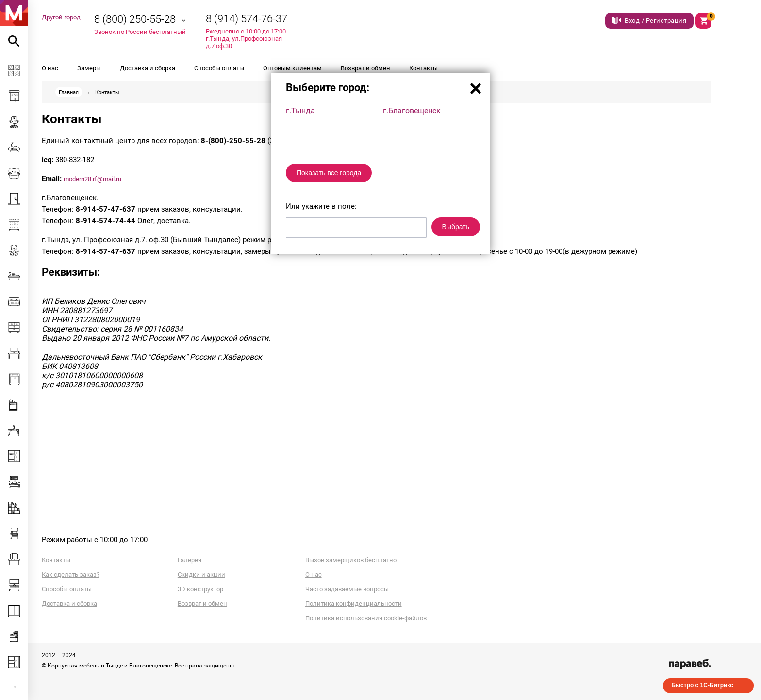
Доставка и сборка (148, 68)
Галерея (190, 560)
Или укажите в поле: (321, 206)
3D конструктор (200, 589)
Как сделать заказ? (71, 575)
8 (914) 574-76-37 (247, 19)
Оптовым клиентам (292, 68)
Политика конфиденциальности (354, 604)
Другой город (61, 17)
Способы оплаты (219, 68)
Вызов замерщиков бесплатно (351, 560)
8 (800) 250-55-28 (135, 19)
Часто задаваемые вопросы (347, 589)
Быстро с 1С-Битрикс (702, 685)
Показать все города (329, 173)
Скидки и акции (201, 575)
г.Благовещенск (412, 110)
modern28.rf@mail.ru (92, 179)
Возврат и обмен (365, 68)
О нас (50, 68)
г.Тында (300, 110)
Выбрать (456, 227)
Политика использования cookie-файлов (366, 618)
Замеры (89, 68)
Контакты (423, 68)
